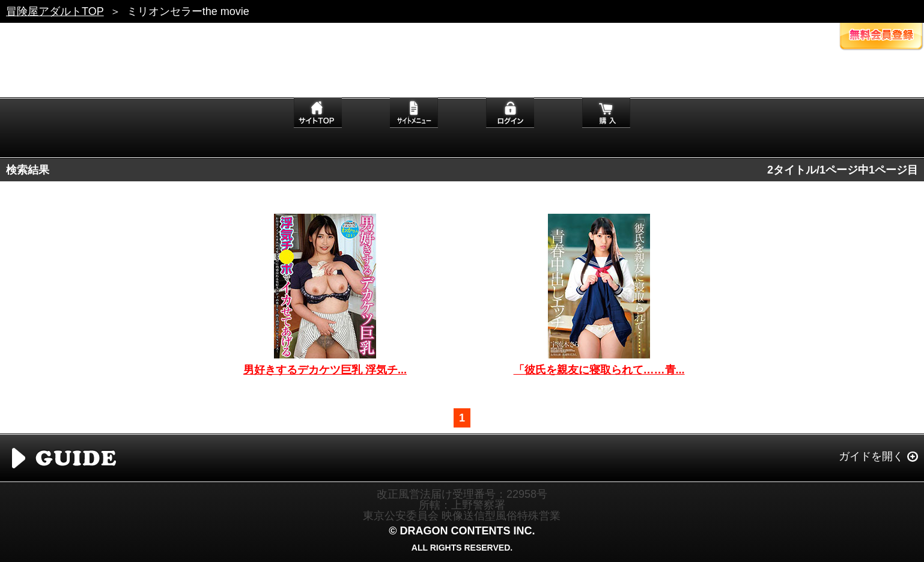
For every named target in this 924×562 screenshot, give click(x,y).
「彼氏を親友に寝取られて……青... (599, 370)
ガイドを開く (871, 456)
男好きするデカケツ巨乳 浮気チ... (325, 370)
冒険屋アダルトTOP (55, 11)
